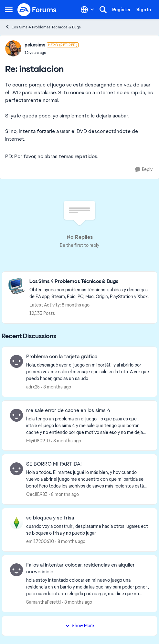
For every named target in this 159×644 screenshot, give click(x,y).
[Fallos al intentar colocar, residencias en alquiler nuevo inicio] (88, 587)
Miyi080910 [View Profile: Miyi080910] (38, 440)
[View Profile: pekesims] (13, 48)
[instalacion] (52, 53)
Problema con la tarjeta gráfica (62, 357)
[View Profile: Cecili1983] (16, 469)
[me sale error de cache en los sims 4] (88, 425)
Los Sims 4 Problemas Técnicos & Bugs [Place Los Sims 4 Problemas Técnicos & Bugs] (43, 27)
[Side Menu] (9, 10)
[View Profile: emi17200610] (16, 523)
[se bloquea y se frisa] (88, 530)
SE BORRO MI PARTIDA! (54, 464)
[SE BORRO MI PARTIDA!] (88, 479)
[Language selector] (87, 10)
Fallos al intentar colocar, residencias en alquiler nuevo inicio (80, 568)
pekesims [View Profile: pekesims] (35, 45)
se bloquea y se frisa (50, 518)
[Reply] (144, 170)
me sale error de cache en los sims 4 (68, 410)
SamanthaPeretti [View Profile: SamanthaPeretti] (43, 602)
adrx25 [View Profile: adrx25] (33, 387)
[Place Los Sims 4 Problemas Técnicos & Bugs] (90, 282)
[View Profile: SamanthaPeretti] (16, 570)
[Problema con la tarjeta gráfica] (88, 372)
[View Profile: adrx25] (16, 361)
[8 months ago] (56, 387)
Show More (79, 626)
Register (122, 10)
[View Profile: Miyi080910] (16, 415)
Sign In (144, 10)
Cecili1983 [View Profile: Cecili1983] (37, 494)
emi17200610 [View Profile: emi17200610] (40, 541)
